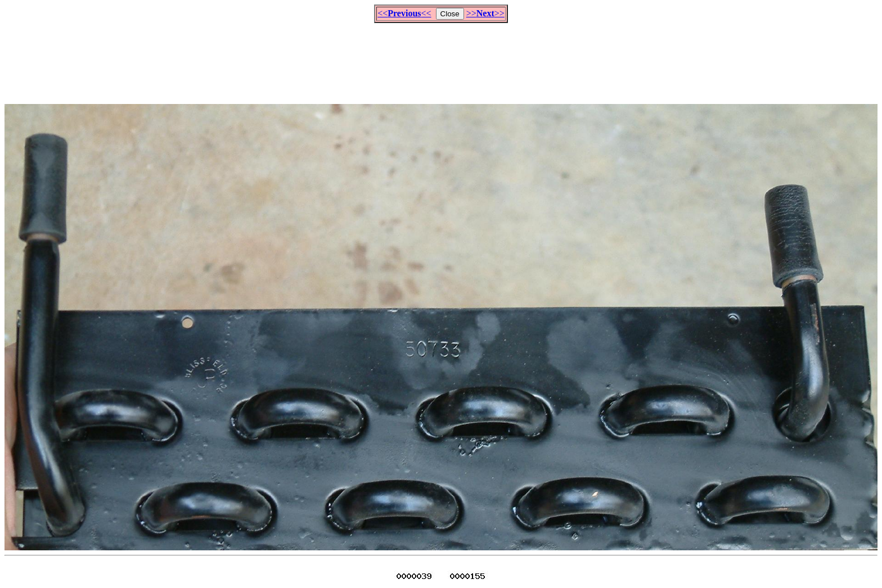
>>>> (485, 13)
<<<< (404, 13)
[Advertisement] (441, 58)
